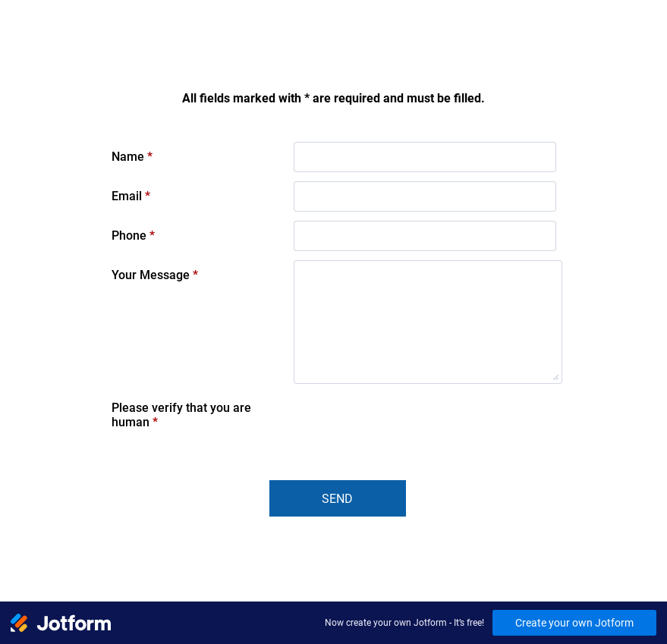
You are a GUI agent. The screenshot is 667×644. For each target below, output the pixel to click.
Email (131, 196)
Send (337, 499)
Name (132, 157)
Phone (133, 236)
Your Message (155, 275)
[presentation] (409, 423)
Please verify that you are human (181, 415)
